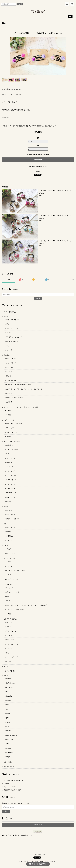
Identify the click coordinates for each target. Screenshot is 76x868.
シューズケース (11, 363)
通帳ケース (10, 462)
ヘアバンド (10, 575)
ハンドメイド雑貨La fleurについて (15, 780)
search (20, 4)
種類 (38, 138)
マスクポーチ (11, 540)
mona (8, 713)
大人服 (6, 667)
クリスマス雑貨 (9, 766)
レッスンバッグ (11, 359)
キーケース (10, 467)
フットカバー (11, 428)
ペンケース (10, 393)
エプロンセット (11, 380)
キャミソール (11, 346)
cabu (8, 709)
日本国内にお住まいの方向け (38, 167)
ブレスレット (11, 601)
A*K (8, 744)
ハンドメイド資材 (9, 671)
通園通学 (7, 355)
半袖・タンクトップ (13, 320)
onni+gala (9, 752)
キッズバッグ (11, 553)
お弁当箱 (9, 402)
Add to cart (38, 160)
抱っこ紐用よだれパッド (14, 424)
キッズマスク (11, 527)
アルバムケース (11, 489)
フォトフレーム (11, 631)
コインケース (11, 497)
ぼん (8, 726)
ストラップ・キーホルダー (15, 609)
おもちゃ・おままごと (13, 519)
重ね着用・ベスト (12, 341)
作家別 (6, 675)
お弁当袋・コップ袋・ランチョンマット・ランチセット (24, 389)
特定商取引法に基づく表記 (12, 790)
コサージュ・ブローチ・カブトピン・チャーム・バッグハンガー (27, 605)
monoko (9, 748)
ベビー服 (9, 350)
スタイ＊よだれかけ (13, 432)
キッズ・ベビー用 (12, 579)
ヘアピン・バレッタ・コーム (16, 570)
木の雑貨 (9, 635)
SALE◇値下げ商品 (10, 312)
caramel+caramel (12, 735)
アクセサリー (8, 584)
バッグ (6, 545)
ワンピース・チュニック (14, 337)
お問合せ (6, 784)
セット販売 (10, 367)
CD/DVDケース (11, 493)
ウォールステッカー (13, 644)
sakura (8, 731)
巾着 (8, 454)
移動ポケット (11, 376)
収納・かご (10, 640)
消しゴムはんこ (11, 622)
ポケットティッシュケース (15, 398)
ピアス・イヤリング (13, 592)
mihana (9, 700)
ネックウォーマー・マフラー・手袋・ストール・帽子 (21, 407)
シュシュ (9, 566)
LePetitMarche (11, 683)
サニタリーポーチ (12, 471)
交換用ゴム (10, 536)
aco (7, 705)
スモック (9, 372)
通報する (38, 172)
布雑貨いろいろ (9, 507)
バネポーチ (10, 445)
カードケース (11, 458)
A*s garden (10, 687)
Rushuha (9, 696)
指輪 (8, 596)
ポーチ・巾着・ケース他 (12, 442)
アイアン (9, 627)
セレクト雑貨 (8, 762)
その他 (8, 437)
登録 (6, 811)
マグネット (10, 648)
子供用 (8, 415)
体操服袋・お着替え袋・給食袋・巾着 (19, 385)
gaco (8, 718)
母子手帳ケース (11, 480)
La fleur (9, 679)
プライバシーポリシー (11, 787)
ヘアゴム (9, 562)
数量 (38, 146)
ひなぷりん (10, 739)
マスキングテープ (12, 657)
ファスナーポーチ (12, 449)
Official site (38, 825)
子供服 (6, 316)
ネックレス (10, 588)
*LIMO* (9, 722)
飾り (8, 653)
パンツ (8, 333)
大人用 (8, 411)
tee (7, 692)
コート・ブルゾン (12, 328)
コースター (10, 510)
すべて (8, 280)
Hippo (8, 757)
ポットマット (11, 514)
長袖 (8, 324)
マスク (6, 524)
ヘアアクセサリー (9, 558)
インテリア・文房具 (10, 619)
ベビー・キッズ (9, 420)
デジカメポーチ (11, 475)
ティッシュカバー (12, 484)
